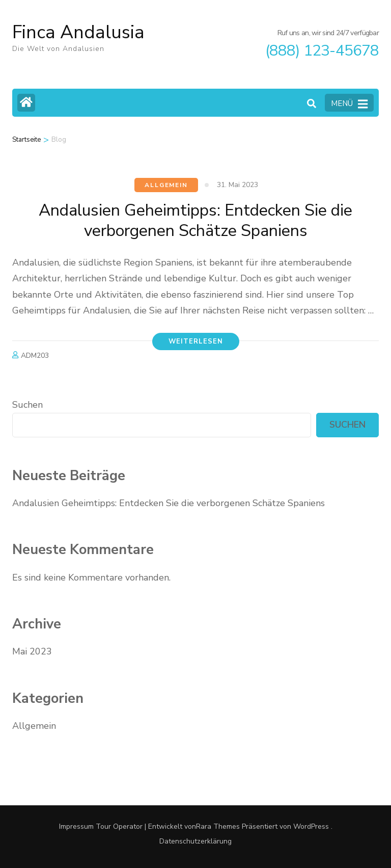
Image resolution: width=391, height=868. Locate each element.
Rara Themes (218, 826)
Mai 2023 (32, 651)
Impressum (76, 826)
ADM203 (35, 356)
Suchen (27, 405)
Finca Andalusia (78, 32)
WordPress (311, 826)
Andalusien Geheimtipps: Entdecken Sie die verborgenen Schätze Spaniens (195, 220)
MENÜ (349, 104)
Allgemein (166, 185)
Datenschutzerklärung (195, 841)
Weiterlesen (196, 341)
